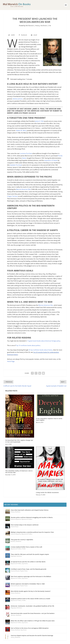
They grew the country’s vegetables (22, 540)
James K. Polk (39, 121)
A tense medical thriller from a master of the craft (27, 547)
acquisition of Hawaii (51, 160)
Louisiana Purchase (26, 153)
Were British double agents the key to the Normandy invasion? (31, 591)
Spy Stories (25, 564)
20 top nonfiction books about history (41, 350)
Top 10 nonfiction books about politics (28, 345)
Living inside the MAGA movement (47, 492)
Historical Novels (15, 571)
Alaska (24, 158)
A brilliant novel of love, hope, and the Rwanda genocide (29, 569)
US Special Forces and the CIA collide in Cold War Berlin (28, 562)
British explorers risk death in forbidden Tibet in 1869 (28, 584)
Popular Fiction (24, 571)
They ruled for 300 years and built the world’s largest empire (30, 554)
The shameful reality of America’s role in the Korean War (19, 472)
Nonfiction (44, 26)
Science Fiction (15, 527)
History (37, 26)
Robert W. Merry (21, 130)
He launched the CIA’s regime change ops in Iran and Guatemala (19, 441)
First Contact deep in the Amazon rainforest (25, 525)
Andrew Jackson (18, 99)
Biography (13, 556)
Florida (60, 156)
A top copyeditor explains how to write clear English (49, 419)
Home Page (11, 361)
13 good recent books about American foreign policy (44, 341)
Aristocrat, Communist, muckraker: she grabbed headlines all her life (32, 606)
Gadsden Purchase (16, 165)
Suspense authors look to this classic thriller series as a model (30, 599)
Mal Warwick (30, 26)
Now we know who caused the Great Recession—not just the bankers (33, 613)
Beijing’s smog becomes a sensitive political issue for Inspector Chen (32, 532)
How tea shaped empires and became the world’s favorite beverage (32, 635)
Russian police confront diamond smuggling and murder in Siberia (32, 517)
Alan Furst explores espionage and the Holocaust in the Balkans (31, 576)
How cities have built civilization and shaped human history (30, 510)
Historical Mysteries (16, 519)
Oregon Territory (12, 196)
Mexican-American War (24, 189)
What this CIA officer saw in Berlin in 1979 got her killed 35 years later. (33, 621)
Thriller (24, 549)
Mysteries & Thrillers (27, 519)
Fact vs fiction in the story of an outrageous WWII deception (30, 628)
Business (13, 541)
